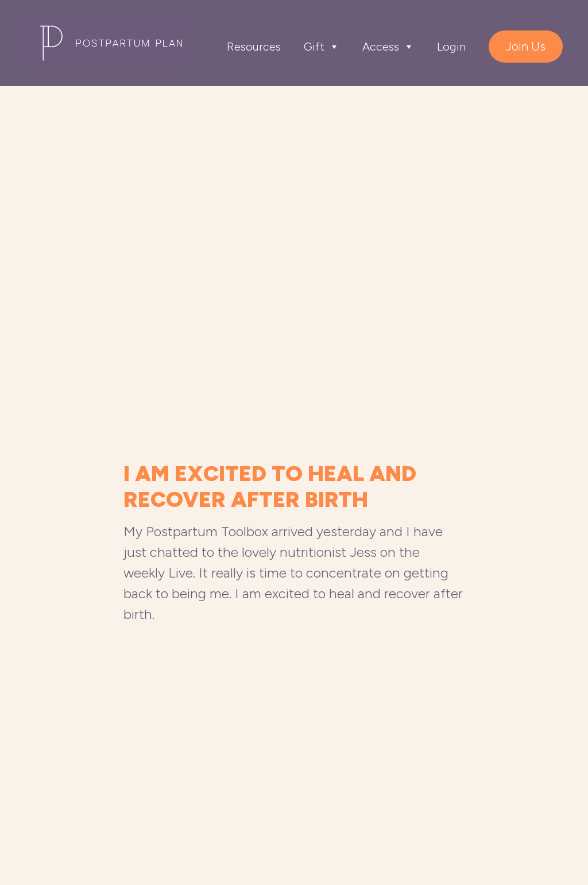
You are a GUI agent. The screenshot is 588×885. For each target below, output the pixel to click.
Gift (322, 47)
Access (388, 47)
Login (451, 47)
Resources (254, 47)
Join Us (526, 46)
